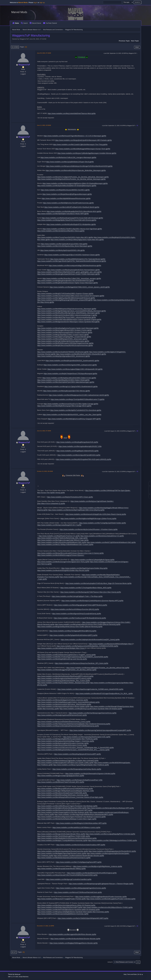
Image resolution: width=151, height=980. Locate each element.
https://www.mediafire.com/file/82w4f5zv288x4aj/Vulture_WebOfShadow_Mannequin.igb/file (69, 313)
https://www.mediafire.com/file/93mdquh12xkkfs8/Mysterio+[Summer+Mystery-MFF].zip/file (92, 601)
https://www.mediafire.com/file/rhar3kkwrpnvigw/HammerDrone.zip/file (93, 713)
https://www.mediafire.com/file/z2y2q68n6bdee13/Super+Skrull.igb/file (70, 162)
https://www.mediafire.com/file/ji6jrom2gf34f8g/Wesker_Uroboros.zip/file (97, 866)
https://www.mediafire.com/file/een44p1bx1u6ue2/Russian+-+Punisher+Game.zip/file (89, 529)
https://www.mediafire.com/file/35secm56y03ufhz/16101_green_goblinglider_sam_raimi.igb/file (69, 272)
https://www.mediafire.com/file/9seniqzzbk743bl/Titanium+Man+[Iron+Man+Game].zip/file (91, 592)
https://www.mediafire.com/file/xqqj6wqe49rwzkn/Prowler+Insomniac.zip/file (101, 897)
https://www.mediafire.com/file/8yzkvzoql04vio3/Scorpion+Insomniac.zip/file (63, 743)
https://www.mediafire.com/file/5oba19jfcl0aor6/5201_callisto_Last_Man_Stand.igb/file (72, 414)
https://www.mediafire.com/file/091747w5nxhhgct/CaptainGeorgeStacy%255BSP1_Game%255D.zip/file (73, 657)
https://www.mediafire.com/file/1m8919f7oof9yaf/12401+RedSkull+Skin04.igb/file (72, 207)
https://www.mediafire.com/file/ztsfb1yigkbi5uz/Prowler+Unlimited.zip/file (111, 899)
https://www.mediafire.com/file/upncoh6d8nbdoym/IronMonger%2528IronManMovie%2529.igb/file (79, 166)
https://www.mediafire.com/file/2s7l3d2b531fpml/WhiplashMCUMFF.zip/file (83, 918)
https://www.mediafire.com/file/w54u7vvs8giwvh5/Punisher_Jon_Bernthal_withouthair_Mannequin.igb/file (73, 177)
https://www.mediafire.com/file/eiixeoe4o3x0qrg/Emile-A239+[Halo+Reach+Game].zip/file (96, 514)
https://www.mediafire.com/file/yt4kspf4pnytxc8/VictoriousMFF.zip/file (77, 754)
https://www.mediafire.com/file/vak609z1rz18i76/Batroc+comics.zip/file (76, 827)
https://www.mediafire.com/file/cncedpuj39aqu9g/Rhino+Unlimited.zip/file (110, 834)
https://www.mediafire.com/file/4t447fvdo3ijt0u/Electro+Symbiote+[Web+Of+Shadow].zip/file (69, 910)
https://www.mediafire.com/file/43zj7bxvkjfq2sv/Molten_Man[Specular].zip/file (63, 683)
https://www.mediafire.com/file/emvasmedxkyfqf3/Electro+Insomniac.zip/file (63, 914)
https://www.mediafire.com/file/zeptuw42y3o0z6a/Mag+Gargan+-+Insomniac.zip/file (66, 741)
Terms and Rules (132, 974)
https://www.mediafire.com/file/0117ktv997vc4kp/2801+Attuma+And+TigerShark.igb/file (72, 229)
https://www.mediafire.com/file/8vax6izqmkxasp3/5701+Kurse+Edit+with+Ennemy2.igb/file (72, 218)
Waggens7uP (24, 65)
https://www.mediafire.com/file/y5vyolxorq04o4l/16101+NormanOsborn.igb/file (73, 270)
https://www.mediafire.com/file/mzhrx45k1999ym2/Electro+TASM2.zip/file (108, 907)
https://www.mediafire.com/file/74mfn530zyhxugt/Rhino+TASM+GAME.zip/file (64, 836)
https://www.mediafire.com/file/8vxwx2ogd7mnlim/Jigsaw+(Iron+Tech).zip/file (63, 562)
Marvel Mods (19, 12)
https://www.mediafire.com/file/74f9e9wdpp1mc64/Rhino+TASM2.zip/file (112, 840)
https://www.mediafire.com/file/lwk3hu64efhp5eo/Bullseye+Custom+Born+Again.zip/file (67, 819)
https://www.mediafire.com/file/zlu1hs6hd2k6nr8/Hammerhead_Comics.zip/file (64, 722)
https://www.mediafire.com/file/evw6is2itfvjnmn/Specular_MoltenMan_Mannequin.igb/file (76, 170)
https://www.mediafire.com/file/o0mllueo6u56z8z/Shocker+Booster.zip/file (75, 939)
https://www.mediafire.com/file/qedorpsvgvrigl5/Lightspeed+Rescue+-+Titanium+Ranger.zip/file (101, 884)
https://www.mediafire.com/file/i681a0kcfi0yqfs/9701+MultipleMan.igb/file (71, 224)
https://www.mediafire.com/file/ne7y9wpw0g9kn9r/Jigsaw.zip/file (93, 560)
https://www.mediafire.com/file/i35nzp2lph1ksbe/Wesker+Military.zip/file (61, 869)
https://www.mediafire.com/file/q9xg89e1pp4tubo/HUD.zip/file (77, 442)
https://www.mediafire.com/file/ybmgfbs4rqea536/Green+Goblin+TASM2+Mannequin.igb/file (69, 274)
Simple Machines (24, 977)
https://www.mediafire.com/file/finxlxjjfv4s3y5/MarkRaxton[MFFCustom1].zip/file (64, 678)
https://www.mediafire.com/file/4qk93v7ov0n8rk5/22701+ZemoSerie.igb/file (76, 410)
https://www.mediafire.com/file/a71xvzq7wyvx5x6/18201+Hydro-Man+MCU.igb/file (65, 237)
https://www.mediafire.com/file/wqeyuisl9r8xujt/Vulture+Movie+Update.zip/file (63, 706)
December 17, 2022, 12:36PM (46, 926)
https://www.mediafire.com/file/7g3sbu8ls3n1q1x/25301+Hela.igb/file (64, 244)
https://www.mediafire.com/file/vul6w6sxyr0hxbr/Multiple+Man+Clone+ (61, 648)
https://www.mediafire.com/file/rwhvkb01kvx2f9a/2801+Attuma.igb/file (61, 231)
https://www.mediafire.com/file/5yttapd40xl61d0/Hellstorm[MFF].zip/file (73, 635)
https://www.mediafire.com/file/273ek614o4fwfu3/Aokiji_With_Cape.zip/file (62, 538)
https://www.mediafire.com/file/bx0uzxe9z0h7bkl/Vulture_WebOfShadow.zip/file (64, 704)
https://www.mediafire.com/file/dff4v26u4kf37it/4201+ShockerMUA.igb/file (81, 354)
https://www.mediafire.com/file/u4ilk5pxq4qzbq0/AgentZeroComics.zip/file (81, 888)
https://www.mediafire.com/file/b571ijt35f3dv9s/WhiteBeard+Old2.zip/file (111, 542)
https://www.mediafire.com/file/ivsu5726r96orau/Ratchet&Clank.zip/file (78, 892)
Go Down (15, 47)
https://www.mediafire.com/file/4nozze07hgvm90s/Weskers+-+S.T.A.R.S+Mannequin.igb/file (75, 136)
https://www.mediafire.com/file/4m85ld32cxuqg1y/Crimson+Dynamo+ (61, 555)
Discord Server (35, 23)
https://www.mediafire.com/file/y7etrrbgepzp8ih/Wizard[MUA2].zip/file (73, 631)
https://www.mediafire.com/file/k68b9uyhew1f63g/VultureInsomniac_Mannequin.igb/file (67, 309)
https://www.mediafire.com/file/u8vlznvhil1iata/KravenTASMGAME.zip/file (62, 793)
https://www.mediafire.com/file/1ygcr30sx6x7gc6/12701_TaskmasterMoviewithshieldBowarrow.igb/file (72, 261)
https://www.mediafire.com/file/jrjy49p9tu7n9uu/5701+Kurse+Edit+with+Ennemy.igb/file (67, 220)
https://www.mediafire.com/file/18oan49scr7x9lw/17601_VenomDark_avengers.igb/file (72, 278)
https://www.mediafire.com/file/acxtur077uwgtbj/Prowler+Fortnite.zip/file (62, 899)
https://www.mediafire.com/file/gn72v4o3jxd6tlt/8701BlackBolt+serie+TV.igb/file (78, 399)
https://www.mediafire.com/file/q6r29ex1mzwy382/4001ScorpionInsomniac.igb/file (65, 345)
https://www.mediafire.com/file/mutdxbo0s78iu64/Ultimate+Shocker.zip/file (79, 856)
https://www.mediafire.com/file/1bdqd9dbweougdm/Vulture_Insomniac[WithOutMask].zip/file (68, 702)
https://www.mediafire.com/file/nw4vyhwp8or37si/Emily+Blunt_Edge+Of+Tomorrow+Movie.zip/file (98, 583)
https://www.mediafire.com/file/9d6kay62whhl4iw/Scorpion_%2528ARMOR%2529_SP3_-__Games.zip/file (73, 750)
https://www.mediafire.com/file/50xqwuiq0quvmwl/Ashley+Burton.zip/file (77, 769)
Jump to (110, 962)
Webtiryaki (17, 974)
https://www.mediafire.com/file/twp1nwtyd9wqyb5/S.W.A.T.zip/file (59, 525)
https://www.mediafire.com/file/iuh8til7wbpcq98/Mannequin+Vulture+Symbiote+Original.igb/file (69, 319)
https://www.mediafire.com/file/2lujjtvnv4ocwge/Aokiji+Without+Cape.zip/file (63, 540)
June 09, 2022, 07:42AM (44, 53)
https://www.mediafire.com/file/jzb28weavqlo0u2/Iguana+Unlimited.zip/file (90, 773)
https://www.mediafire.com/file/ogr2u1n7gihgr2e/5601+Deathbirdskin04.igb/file (71, 386)
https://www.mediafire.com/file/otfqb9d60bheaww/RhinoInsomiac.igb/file (66, 198)
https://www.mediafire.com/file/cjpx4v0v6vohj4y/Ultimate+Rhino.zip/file (61, 834)
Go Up (14, 952)
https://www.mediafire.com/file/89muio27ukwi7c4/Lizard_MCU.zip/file (61, 782)
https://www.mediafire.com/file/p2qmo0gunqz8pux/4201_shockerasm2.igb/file (64, 356)
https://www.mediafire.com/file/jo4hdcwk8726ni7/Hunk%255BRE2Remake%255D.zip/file (67, 875)
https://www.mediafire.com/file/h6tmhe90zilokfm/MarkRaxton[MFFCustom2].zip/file (65, 676)
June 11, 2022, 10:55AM (44, 125)
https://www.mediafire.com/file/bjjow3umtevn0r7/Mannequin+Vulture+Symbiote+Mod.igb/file (68, 322)
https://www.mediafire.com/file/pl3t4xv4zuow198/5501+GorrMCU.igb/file (65, 190)
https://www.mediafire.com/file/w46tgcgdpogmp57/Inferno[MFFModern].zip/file (80, 605)
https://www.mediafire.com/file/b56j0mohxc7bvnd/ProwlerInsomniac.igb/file (68, 203)
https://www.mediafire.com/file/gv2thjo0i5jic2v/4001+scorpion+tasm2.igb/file (63, 335)
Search (24, 23)
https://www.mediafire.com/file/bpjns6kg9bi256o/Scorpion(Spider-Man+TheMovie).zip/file (68, 739)
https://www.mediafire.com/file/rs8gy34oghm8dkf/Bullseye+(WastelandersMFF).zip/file (84, 814)
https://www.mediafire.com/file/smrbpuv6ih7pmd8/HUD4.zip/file (79, 455)
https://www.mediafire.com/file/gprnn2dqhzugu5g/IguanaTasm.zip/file (61, 776)
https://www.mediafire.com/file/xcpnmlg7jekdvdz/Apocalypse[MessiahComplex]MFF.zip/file (100, 730)
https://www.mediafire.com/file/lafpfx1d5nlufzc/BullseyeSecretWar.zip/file (62, 808)
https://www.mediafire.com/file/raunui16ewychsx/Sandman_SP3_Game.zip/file (82, 663)
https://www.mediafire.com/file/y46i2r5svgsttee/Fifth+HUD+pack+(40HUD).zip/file (83, 459)
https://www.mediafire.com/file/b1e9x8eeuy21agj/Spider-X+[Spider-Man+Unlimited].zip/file (68, 761)
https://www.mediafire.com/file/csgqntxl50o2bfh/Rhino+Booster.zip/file (72, 934)
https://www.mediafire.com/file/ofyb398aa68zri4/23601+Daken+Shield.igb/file (63, 380)
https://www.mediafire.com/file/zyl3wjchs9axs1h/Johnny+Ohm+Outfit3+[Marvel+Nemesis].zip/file (88, 624)
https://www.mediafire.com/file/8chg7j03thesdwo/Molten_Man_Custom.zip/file (64, 681)
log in (36, 2)
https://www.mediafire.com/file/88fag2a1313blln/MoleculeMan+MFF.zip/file (81, 823)
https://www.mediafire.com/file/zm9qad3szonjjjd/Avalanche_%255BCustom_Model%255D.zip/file (90, 689)
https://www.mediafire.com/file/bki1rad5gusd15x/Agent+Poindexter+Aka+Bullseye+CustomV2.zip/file (72, 817)
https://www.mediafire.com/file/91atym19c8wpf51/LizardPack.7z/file (79, 780)
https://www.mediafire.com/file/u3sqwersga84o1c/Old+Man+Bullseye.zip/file (63, 812)
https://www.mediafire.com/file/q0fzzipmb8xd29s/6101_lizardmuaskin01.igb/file (72, 361)
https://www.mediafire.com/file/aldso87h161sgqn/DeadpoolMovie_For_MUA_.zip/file (104, 693)
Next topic (135, 41)
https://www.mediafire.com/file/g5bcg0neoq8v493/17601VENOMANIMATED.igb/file (66, 281)
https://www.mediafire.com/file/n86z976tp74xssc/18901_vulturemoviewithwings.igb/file (67, 317)
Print (137, 47)
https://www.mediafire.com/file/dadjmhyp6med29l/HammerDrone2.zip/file (62, 715)
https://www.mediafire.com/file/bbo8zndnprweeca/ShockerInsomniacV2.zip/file (64, 858)
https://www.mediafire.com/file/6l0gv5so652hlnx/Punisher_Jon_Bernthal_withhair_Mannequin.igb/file (71, 179)
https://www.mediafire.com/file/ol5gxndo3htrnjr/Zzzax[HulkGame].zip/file (77, 614)
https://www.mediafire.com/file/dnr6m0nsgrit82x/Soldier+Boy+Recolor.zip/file (63, 570)
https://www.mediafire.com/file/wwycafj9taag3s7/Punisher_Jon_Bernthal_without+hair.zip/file (98, 668)
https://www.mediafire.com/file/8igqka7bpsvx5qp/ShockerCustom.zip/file (62, 853)
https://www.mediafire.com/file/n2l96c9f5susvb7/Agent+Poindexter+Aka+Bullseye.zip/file (67, 806)
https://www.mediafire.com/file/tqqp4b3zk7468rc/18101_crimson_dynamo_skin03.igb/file (80, 287)
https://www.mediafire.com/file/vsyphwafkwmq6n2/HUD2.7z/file (80, 446)
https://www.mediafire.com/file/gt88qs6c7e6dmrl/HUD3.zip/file (78, 451)
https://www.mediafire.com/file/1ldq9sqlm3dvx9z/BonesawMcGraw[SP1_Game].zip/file (90, 639)
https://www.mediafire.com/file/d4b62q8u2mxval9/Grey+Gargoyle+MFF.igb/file (74, 419)
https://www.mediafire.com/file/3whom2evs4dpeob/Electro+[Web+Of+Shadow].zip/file (66, 905)
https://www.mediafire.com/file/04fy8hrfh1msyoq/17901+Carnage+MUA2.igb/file (64, 406)
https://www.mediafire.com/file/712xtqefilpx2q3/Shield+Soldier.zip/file (103, 523)
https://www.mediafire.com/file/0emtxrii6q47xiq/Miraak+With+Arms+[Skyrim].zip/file (76, 510)
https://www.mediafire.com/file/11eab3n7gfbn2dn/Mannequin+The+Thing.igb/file (80, 144)
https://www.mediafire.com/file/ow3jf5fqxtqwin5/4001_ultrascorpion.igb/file (62, 339)
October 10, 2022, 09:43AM (45, 471)
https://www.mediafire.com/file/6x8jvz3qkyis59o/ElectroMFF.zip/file (60, 907)
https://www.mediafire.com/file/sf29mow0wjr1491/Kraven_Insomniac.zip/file (63, 795)
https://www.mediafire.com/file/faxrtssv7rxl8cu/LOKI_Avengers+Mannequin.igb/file (68, 157)
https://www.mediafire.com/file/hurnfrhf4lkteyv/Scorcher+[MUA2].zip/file (75, 609)
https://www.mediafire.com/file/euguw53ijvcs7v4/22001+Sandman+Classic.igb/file (72, 255)
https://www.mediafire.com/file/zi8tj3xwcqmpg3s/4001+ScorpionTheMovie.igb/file (65, 332)
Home (16, 23)
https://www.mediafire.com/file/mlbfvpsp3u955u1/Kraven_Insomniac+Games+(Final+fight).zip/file (70, 797)
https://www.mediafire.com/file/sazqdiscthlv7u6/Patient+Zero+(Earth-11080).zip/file (65, 763)
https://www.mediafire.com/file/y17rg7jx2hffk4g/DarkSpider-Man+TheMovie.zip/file (81, 765)
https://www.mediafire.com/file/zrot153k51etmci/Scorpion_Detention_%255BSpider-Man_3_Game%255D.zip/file (76, 748)
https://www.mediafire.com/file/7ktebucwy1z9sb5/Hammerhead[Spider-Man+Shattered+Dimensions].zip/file (74, 724)
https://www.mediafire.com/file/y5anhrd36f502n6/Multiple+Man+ (111, 644)
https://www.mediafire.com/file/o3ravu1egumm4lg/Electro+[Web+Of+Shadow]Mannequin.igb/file (75, 183)
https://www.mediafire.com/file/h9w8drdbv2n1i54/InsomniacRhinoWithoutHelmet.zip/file (67, 838)
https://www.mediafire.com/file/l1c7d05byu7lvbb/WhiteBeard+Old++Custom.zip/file (65, 544)
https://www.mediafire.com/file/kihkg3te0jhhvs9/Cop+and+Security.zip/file (62, 659)
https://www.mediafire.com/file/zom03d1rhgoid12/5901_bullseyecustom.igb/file (70, 365)
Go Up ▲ (140, 974)
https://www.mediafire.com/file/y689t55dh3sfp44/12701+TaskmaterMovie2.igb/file (78, 259)
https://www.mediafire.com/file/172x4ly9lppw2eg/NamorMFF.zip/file (79, 862)
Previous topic (124, 41)
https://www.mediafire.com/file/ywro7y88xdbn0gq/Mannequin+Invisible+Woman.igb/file (87, 153)
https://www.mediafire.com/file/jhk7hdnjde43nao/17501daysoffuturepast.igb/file (70, 374)
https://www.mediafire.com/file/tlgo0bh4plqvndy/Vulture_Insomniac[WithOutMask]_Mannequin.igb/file (72, 311)
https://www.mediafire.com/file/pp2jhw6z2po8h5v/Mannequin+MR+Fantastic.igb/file (83, 140)
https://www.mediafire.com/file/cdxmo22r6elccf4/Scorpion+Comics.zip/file (62, 745)
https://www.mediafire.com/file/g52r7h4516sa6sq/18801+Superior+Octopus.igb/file (65, 293)
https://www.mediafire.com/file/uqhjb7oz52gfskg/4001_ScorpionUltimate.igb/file (64, 337)
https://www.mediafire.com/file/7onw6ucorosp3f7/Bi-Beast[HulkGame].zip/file (80, 618)
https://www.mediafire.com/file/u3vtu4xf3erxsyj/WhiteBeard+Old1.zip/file (62, 542)
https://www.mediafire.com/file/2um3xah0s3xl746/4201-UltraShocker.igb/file (63, 352)
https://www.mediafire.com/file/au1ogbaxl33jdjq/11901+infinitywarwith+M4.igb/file (75, 369)
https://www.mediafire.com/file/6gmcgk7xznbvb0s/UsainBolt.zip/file (69, 879)
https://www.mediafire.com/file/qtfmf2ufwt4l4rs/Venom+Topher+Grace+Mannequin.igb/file (68, 283)
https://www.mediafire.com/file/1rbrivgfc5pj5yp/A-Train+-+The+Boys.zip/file (77, 596)
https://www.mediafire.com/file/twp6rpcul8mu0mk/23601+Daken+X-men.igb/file (69, 378)
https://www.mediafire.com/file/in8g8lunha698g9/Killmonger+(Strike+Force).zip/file (88, 518)
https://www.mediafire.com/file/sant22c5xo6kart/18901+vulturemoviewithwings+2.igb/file (67, 315)
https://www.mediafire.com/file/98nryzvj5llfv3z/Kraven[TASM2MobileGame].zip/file (65, 789)
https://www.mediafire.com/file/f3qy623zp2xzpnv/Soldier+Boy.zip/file (84, 568)
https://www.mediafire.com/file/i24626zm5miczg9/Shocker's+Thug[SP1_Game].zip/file (66, 655)
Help (125, 974)
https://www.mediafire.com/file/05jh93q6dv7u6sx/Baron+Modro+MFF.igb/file (63, 214)
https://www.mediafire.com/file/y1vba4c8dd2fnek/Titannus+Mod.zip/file (72, 113)
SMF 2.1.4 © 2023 (13, 977)
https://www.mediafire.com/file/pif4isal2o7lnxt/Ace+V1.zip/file (59, 536)
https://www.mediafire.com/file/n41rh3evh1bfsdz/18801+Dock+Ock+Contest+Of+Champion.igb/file (71, 296)
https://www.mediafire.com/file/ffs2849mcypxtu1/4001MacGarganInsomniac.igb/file (65, 343)
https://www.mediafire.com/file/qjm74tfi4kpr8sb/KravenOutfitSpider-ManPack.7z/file (66, 791)
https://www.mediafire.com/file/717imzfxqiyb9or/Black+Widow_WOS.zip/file (86, 588)
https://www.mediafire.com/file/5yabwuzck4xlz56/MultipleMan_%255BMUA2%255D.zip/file (87, 646)
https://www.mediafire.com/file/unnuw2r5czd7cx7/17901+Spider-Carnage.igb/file (71, 404)
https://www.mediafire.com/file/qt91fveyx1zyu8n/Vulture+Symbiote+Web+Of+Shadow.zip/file (91, 709)
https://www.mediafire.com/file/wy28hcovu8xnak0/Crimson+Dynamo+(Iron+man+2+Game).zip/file (70, 553)
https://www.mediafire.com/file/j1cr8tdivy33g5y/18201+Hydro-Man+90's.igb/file (77, 240)
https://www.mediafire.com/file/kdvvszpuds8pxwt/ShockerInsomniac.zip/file (63, 851)
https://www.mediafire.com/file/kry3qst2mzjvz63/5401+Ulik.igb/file (62, 250)
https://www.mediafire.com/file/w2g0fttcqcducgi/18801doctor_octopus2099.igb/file (65, 300)
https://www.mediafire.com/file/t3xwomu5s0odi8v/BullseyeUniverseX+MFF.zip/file (65, 810)
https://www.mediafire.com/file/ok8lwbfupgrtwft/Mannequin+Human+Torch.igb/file (83, 149)
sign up (42, 2)
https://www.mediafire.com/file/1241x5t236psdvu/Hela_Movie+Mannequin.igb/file (65, 246)
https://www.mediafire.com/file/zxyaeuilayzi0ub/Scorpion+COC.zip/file (87, 737)
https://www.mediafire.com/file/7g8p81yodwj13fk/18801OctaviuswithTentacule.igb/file (66, 298)
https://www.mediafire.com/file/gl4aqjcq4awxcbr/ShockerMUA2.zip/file (112, 851)
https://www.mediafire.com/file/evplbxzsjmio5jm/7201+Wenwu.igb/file (66, 391)
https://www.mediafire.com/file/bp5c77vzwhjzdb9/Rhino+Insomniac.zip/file (62, 840)
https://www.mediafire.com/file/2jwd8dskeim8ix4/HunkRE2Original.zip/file (92, 873)
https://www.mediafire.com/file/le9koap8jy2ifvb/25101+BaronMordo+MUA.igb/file (74, 211)
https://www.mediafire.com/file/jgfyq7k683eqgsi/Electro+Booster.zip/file (74, 943)
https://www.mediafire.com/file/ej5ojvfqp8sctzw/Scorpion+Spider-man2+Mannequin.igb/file (68, 328)
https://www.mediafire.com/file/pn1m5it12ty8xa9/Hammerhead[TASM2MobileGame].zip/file (68, 726)
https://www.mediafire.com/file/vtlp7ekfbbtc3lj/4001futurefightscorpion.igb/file (63, 341)
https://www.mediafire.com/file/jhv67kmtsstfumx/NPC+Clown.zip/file (70, 497)
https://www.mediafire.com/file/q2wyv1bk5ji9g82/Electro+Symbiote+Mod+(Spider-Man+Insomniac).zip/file (73, 912)
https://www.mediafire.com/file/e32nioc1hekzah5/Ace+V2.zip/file (102, 536)
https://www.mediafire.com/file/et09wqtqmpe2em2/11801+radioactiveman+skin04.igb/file (79, 395)
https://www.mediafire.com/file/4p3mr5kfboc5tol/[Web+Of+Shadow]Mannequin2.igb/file (67, 186)
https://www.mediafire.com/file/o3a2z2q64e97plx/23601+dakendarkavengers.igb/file (66, 382)
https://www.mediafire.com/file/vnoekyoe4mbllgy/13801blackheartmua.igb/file (75, 265)
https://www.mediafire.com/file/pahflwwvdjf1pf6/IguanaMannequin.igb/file (67, 194)
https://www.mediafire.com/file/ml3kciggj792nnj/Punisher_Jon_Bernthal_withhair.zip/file (67, 670)
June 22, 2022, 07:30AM (44, 431)
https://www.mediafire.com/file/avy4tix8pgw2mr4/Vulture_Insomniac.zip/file (63, 700)
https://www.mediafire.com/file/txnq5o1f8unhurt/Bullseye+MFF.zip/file (110, 808)
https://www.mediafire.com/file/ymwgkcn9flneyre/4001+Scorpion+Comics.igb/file (65, 330)
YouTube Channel (50, 23)
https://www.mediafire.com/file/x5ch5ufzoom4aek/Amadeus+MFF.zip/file (81, 845)
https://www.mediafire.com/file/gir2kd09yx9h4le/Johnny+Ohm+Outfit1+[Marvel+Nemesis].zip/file (70, 627)
